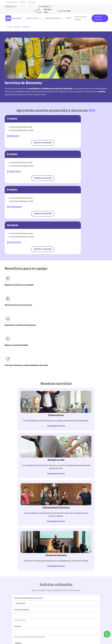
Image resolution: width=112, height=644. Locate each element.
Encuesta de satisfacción (20, 580)
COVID (69, 15)
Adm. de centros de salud (82, 15)
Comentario (19, 473)
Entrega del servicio (17, 557)
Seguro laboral (11, 2)
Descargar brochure (30, 315)
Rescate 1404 (9, 626)
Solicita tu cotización (98, 15)
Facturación (13, 568)
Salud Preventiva (34, 15)
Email (16, 456)
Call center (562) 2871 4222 (14, 630)
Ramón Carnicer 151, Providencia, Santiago (16, 621)
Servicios (32, 2)
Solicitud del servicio (18, 535)
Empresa (18, 423)
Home (10, 24)
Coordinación (14, 546)
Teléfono (18, 440)
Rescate (99, 8)
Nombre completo (22, 406)
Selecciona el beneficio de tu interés (28, 395)
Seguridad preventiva (54, 15)
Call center (79, 8)
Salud (23, 2)
